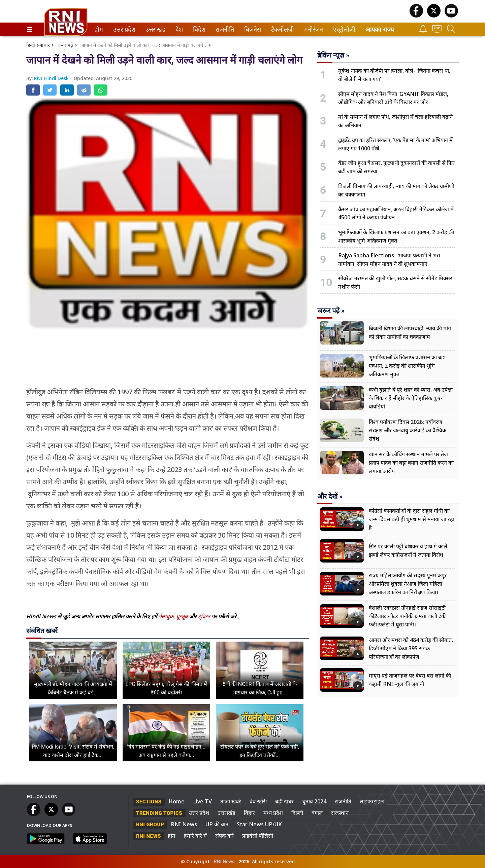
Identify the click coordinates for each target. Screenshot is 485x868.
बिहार (249, 813)
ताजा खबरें (231, 801)
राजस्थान (340, 813)
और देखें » (330, 496)
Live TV (202, 801)
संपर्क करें (224, 836)
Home (176, 801)
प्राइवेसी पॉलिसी (258, 836)
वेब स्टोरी (258, 801)
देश (179, 29)
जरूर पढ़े (65, 45)
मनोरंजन (312, 29)
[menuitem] (99, 29)
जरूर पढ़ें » (331, 311)
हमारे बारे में (195, 836)
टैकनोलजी (281, 29)
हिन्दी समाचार (38, 45)
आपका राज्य (380, 29)
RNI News (184, 824)
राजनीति (224, 29)
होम (98, 29)
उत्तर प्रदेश (123, 29)
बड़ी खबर (284, 801)
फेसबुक (166, 616)
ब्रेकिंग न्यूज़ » (333, 55)
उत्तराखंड (154, 29)
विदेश (199, 29)
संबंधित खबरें (42, 631)
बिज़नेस (252, 29)
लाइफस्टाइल (372, 801)
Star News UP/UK (259, 824)
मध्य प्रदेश (273, 813)
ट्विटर (204, 616)
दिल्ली (297, 813)
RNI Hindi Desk (52, 78)
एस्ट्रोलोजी (343, 29)
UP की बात (217, 824)
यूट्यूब (183, 616)
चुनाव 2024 (314, 801)
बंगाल (317, 813)
